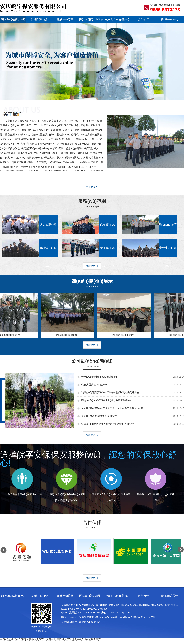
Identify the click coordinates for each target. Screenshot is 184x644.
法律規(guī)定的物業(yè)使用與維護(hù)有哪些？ (108, 424)
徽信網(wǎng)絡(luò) (90, 622)
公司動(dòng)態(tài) (117, 19)
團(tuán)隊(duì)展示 (91, 19)
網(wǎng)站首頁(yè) (13, 19)
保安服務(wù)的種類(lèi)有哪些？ (99, 416)
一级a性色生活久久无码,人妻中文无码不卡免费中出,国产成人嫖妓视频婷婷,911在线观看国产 (50, 639)
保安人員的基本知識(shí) (95, 385)
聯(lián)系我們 (169, 19)
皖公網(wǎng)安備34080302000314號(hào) (85, 609)
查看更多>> (92, 187)
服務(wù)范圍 (65, 19)
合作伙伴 (143, 19)
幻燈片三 (92, 69)
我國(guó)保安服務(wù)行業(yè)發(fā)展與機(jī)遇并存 (110, 392)
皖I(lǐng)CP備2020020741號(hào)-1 (158, 605)
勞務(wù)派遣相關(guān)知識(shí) (99, 377)
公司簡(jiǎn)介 (39, 19)
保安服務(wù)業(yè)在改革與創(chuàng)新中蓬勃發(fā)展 (112, 408)
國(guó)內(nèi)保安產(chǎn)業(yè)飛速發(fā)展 (106, 400)
